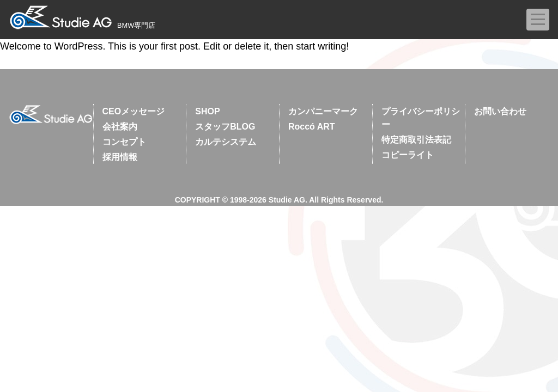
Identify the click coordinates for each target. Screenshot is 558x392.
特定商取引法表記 (416, 140)
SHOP (207, 111)
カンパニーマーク (323, 111)
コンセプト (124, 142)
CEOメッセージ (134, 111)
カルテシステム (226, 142)
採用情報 (120, 157)
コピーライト (408, 155)
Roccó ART (312, 127)
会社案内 (120, 127)
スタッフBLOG (225, 127)
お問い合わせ (500, 111)
